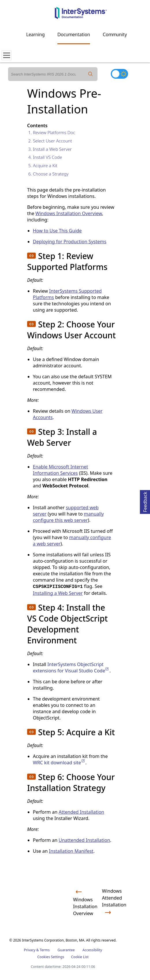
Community (115, 34)
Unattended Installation (84, 840)
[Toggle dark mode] (119, 74)
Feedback (145, 501)
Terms (45, 950)
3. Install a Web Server (50, 149)
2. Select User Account (50, 141)
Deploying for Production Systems (70, 242)
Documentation (74, 34)
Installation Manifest (71, 851)
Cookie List (80, 957)
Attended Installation (81, 812)
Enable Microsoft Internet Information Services (60, 470)
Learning (35, 34)
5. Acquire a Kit (43, 165)
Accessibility (92, 950)
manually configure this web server (68, 517)
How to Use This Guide (57, 231)
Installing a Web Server (58, 593)
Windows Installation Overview (69, 213)
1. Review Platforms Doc (52, 132)
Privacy (30, 950)
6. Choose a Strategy (48, 174)
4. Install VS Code (45, 157)
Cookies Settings (51, 957)
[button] (31, 256)
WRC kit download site (59, 763)
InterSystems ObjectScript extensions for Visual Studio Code (71, 668)
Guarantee (66, 950)
